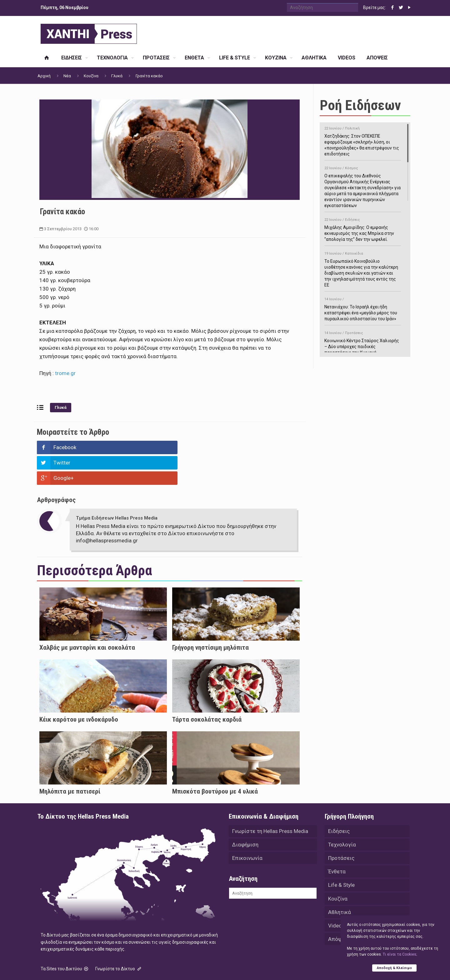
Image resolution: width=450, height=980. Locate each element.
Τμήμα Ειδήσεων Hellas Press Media (117, 487)
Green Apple (220, 967)
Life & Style (341, 856)
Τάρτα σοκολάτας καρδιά (207, 689)
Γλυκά (117, 76)
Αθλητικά (340, 883)
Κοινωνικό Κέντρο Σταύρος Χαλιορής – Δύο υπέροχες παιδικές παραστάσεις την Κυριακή (363, 342)
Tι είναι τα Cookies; (400, 954)
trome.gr (65, 373)
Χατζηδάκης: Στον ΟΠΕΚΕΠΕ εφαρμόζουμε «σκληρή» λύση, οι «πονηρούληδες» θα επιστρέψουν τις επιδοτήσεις (363, 140)
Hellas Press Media (118, 967)
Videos (336, 897)
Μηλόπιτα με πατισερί (70, 761)
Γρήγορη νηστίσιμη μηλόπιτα (210, 617)
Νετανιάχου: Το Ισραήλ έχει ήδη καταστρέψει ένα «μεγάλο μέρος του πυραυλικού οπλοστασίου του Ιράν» (363, 308)
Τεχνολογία (342, 814)
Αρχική (44, 76)
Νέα (67, 76)
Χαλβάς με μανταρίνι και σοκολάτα (87, 617)
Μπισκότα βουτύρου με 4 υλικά (215, 761)
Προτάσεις (341, 828)
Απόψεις (339, 911)
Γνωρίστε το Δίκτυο (119, 938)
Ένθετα (337, 842)
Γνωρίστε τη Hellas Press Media (270, 800)
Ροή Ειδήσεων (360, 105)
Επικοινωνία (247, 828)
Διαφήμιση (245, 814)
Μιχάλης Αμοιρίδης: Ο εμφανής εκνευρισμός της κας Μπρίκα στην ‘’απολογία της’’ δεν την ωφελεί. (363, 228)
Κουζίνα (91, 76)
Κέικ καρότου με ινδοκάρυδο (79, 689)
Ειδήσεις (339, 800)
